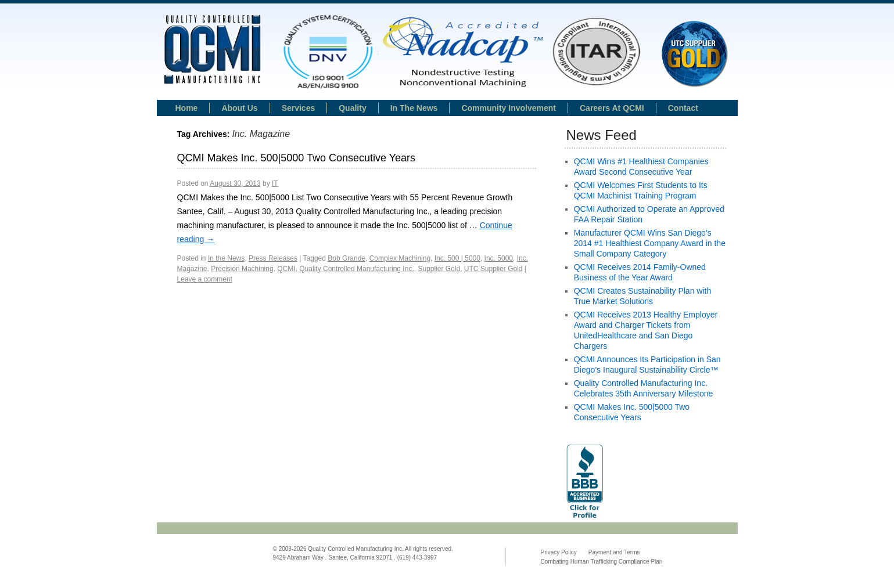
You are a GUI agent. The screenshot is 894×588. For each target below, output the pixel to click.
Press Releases (273, 258)
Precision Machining (242, 269)
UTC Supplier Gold (493, 269)
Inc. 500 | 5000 (457, 258)
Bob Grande (347, 258)
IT (275, 183)
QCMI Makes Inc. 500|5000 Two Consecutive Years (297, 158)
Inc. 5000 (499, 258)
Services (299, 108)
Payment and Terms (614, 552)
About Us (239, 108)
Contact (683, 108)
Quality (352, 108)
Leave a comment (205, 279)
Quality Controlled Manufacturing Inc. (356, 269)
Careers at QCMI (612, 108)
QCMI (286, 269)
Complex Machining (400, 258)
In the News (226, 258)
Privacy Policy (559, 552)
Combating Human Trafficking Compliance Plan (602, 562)
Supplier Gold (439, 269)
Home (187, 108)
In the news (414, 108)
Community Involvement (509, 108)
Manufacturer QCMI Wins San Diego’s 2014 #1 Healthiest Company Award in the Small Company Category (650, 243)
